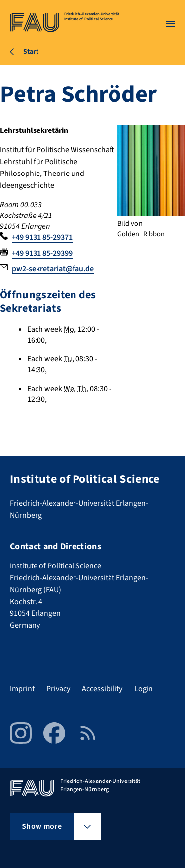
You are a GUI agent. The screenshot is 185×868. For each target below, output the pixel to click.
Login (144, 689)
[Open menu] (170, 24)
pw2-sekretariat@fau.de (53, 269)
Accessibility (102, 689)
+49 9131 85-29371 (42, 237)
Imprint (22, 689)
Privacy (58, 689)
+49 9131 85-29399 (42, 253)
